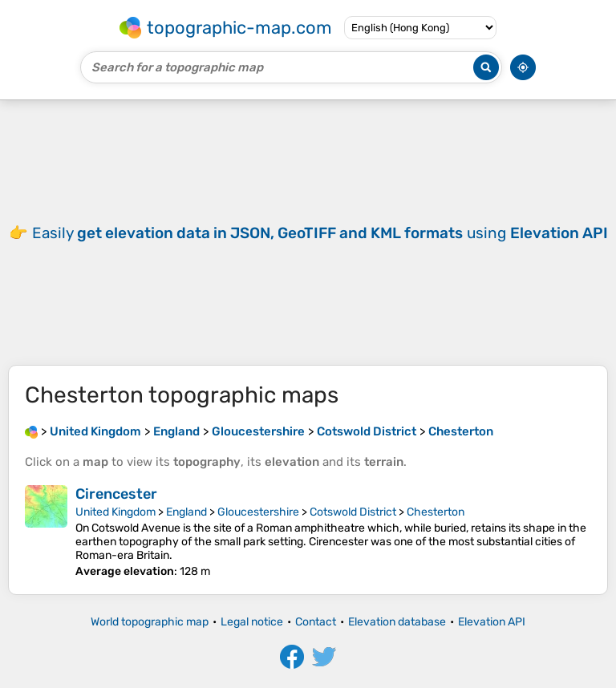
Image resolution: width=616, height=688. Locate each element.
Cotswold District (353, 512)
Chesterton (436, 512)
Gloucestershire (258, 512)
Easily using (320, 233)
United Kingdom (115, 512)
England (186, 512)
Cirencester (116, 494)
